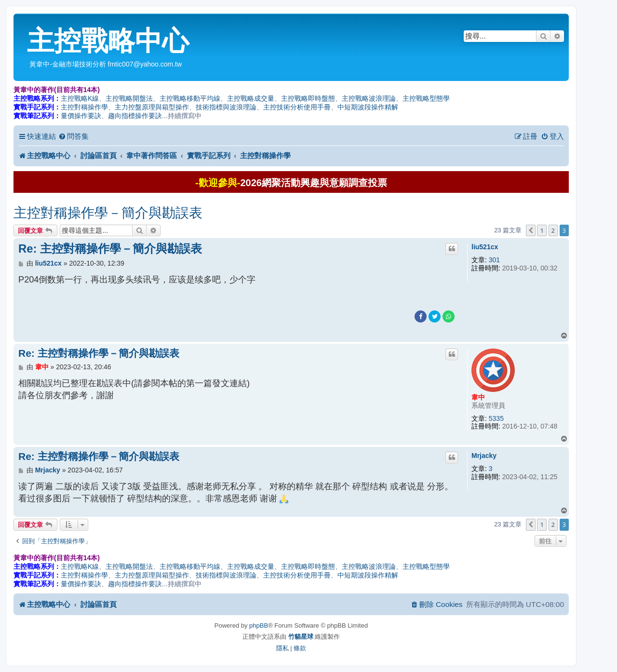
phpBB (259, 625)
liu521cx (485, 247)
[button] (531, 230)
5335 (496, 418)
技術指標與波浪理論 (226, 107)
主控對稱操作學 (84, 107)
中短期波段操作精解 (368, 107)
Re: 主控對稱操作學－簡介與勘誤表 (110, 249)
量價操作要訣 (81, 116)
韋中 (478, 397)
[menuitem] (74, 136)
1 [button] (542, 230)
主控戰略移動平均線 (190, 98)
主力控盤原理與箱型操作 (152, 107)
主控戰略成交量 (251, 98)
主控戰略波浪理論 (369, 98)
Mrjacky (484, 456)
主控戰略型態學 (426, 98)
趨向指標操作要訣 (135, 116)
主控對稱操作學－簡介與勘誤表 (108, 213)
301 (494, 260)
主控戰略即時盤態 (308, 98)
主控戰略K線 (80, 98)
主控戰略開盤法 (129, 98)
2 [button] (553, 230)
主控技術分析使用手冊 (297, 107)
